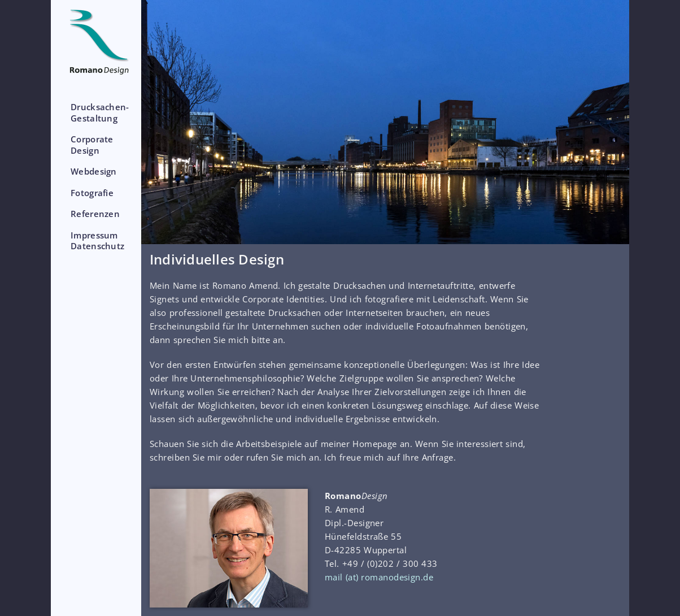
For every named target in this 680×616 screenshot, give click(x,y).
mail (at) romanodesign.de (379, 577)
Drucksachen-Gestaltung (100, 112)
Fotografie (92, 193)
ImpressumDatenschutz (97, 241)
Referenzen (95, 214)
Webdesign (94, 171)
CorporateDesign (92, 145)
